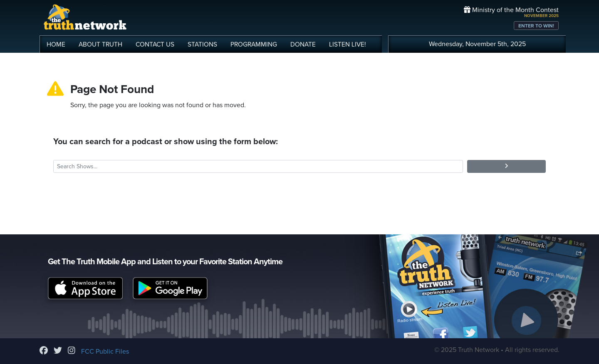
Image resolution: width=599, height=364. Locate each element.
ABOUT (100, 44)
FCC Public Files (105, 352)
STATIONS (202, 44)
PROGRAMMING (254, 44)
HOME (56, 44)
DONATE (303, 44)
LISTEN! (348, 44)
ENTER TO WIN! (536, 26)
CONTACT (155, 44)
